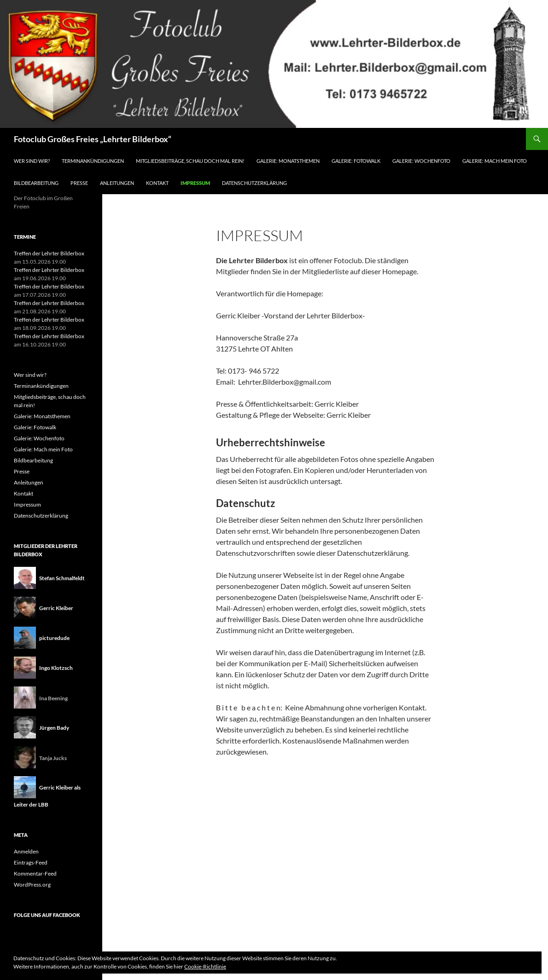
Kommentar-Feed (35, 873)
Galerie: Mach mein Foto (495, 161)
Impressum (195, 183)
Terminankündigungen (93, 161)
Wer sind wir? (32, 161)
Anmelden (26, 851)
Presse (79, 183)
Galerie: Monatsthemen (288, 161)
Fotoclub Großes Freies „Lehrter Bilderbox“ (93, 139)
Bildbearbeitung (36, 183)
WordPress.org (32, 885)
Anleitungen (117, 183)
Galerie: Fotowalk (356, 161)
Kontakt (157, 183)
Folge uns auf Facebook (47, 915)
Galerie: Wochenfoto (421, 161)
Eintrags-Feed (31, 862)
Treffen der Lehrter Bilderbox (49, 253)
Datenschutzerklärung (254, 183)
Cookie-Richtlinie (205, 966)
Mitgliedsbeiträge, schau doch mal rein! (190, 161)
